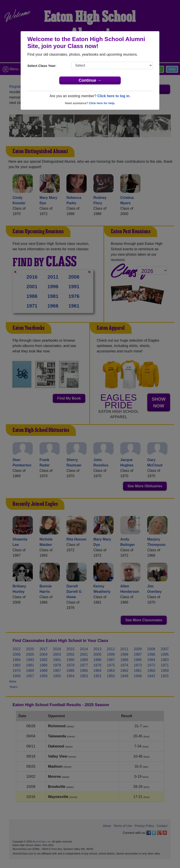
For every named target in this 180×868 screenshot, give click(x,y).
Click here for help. (102, 103)
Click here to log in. (114, 96)
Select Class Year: (42, 66)
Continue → (90, 80)
